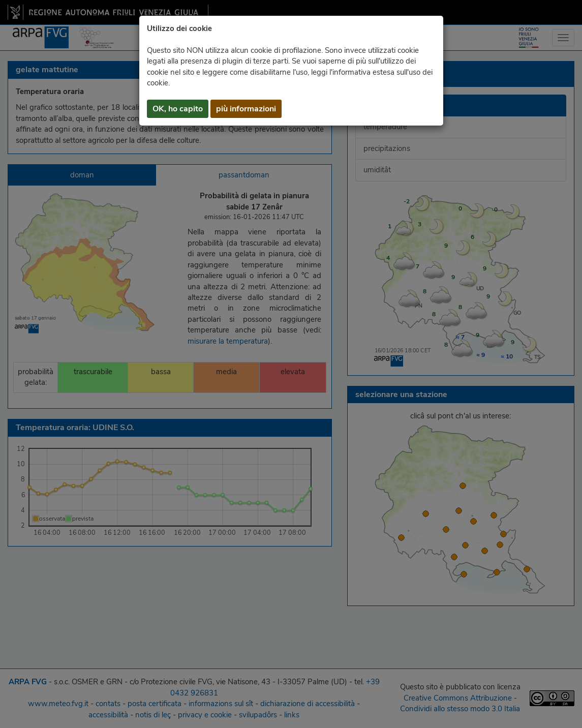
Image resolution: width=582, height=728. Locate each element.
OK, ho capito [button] (178, 109)
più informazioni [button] (246, 109)
